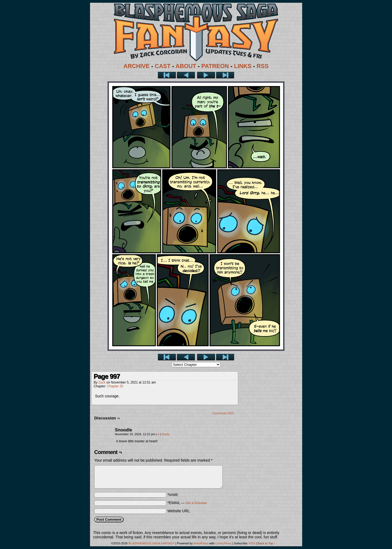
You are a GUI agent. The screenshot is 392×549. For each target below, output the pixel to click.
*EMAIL (187, 503)
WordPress (201, 543)
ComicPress (223, 543)
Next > (206, 75)
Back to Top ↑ (267, 543)
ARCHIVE (137, 66)
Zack (102, 382)
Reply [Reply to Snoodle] (166, 434)
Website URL (179, 511)
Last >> (225, 75)
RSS (263, 66)
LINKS (243, 66)
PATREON (215, 66)
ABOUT (186, 66)
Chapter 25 (115, 386)
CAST (163, 66)
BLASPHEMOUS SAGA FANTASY (151, 543)
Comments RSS (223, 413)
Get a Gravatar (196, 503)
